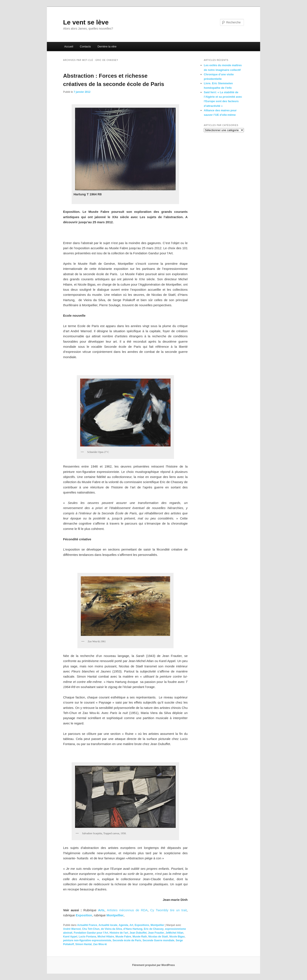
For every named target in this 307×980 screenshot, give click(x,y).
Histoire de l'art (119, 933)
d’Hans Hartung (133, 929)
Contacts (85, 46)
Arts (101, 910)
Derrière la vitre (107, 46)
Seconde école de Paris (127, 940)
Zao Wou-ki (100, 944)
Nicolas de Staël (158, 937)
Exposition (84, 915)
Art (131, 925)
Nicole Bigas (177, 937)
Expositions (142, 925)
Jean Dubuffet (138, 933)
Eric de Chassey (154, 929)
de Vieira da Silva (111, 929)
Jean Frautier (156, 933)
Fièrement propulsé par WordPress (153, 965)
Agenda (123, 925)
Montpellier (115, 915)
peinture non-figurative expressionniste (87, 940)
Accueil (69, 46)
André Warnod (72, 929)
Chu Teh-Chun (91, 929)
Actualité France (87, 925)
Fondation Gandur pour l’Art (91, 933)
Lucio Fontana (87, 937)
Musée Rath (140, 937)
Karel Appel (70, 937)
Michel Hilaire (106, 937)
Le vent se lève (86, 22)
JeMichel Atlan (174, 933)
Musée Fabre (123, 937)
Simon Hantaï (83, 944)
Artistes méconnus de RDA (127, 910)
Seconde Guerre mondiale (159, 940)
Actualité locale (108, 925)
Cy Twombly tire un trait (168, 910)
